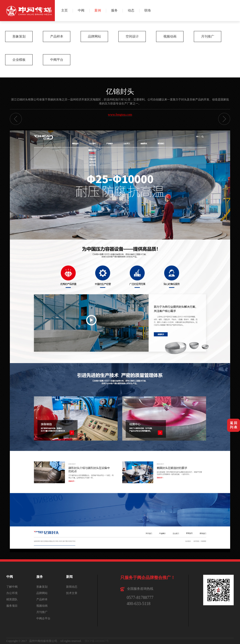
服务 (114, 11)
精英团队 (12, 599)
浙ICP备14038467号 (97, 641)
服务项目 (12, 606)
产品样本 (57, 36)
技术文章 (72, 593)
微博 (235, 5)
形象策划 (19, 36)
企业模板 (19, 60)
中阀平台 (57, 60)
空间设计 (132, 36)
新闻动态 (72, 587)
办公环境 (12, 593)
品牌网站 (94, 36)
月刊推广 (208, 36)
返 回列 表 (234, 425)
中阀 (81, 11)
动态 (131, 11)
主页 (64, 11)
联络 (148, 11)
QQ (235, 16)
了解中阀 (12, 587)
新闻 (69, 577)
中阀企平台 (43, 618)
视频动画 (170, 36)
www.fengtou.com (120, 115)
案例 (98, 11)
